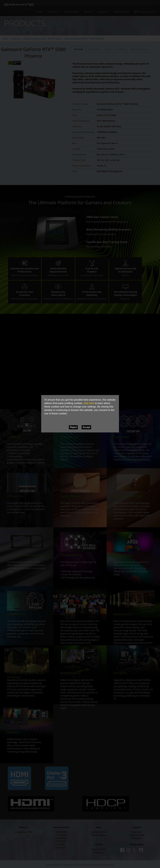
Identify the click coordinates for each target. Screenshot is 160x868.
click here (89, 403)
